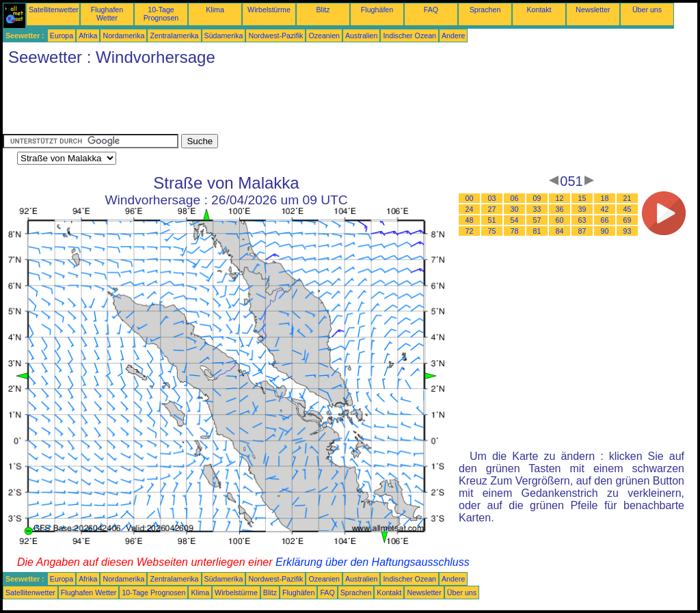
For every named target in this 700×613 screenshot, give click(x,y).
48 (470, 220)
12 (560, 198)
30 (515, 209)
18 (605, 198)
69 (628, 220)
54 (515, 220)
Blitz (323, 10)
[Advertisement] (252, 103)
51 (492, 220)
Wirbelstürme (269, 10)
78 (515, 231)
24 (470, 209)
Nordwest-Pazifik (275, 36)
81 (537, 231)
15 (582, 198)
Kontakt (539, 10)
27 (492, 209)
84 (560, 231)
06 (515, 198)
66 (605, 220)
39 (582, 209)
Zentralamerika (174, 36)
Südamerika (224, 36)
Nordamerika (123, 36)
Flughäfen (377, 10)
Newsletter (593, 10)
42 (605, 209)
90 (605, 231)
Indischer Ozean (409, 36)
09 (537, 198)
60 (560, 220)
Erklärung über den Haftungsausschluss (373, 562)
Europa (62, 36)
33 (537, 209)
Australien (361, 36)
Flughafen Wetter (107, 14)
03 (492, 198)
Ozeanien (324, 36)
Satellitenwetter (54, 10)
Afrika (88, 36)
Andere (453, 36)
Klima (215, 10)
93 (628, 231)
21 (628, 198)
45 (628, 209)
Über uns (647, 10)
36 (560, 209)
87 (582, 231)
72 (470, 231)
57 (537, 220)
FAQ (431, 10)
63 (582, 220)
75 (492, 231)
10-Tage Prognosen (161, 14)
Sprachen (485, 10)
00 (470, 198)
